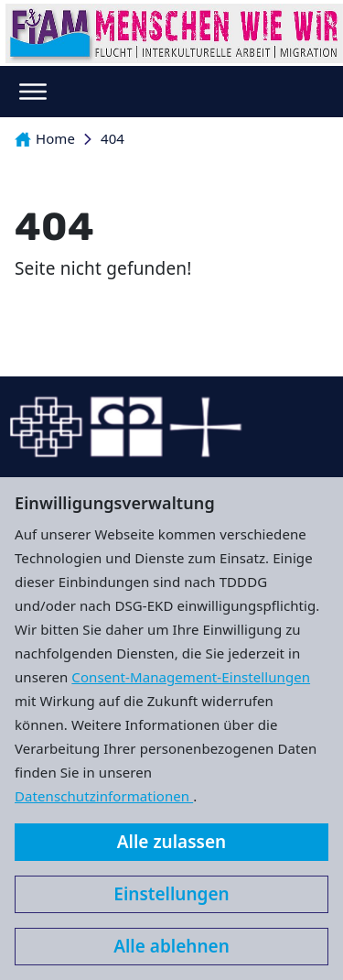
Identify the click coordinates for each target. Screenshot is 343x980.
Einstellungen (171, 894)
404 (113, 138)
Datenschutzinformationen (104, 796)
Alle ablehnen (171, 946)
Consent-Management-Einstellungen (191, 677)
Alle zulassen (171, 842)
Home (45, 138)
